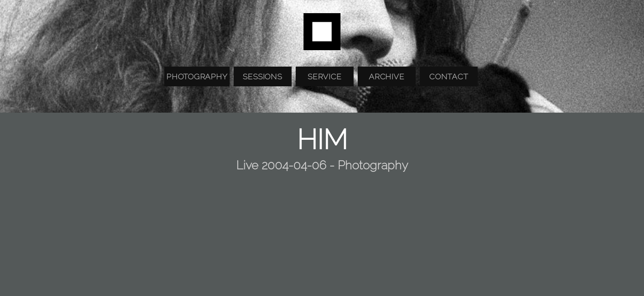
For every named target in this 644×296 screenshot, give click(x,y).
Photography (197, 76)
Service (324, 76)
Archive (386, 76)
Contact (448, 76)
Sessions (262, 76)
